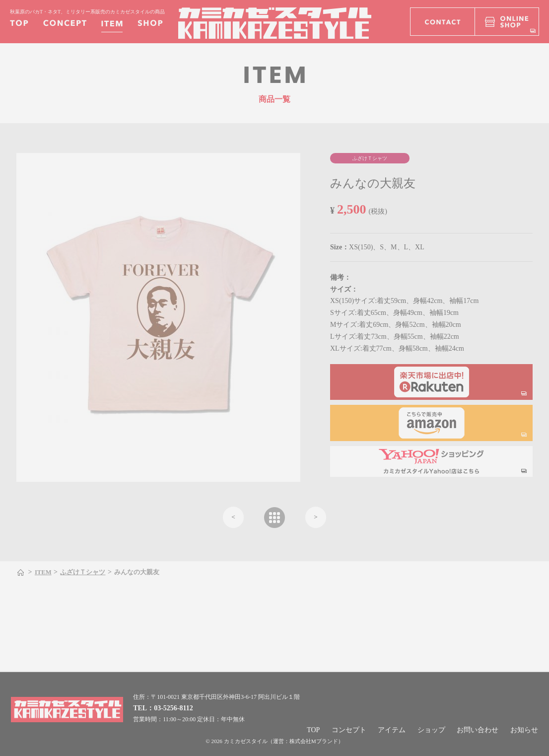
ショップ (431, 730)
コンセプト (349, 730)
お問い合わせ (478, 730)
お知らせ (524, 730)
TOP (313, 730)
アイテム (392, 730)
